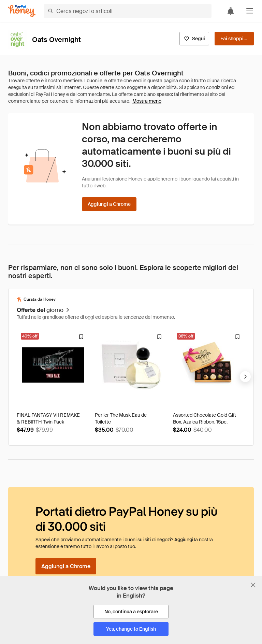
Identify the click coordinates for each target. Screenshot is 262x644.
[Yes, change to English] (131, 629)
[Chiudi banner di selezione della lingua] (253, 585)
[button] (250, 11)
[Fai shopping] (234, 39)
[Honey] (22, 11)
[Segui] (194, 39)
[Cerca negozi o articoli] (128, 11)
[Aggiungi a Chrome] (109, 204)
